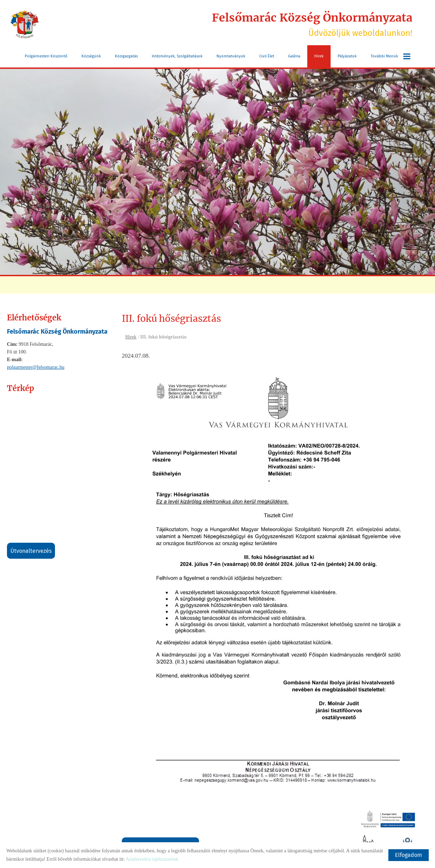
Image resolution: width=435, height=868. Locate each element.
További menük (390, 56)
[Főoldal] (25, 24)
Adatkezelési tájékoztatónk (152, 859)
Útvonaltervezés (31, 551)
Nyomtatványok (231, 56)
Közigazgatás (126, 56)
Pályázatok (347, 56)
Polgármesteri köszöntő (46, 56)
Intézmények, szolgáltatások (177, 56)
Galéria (294, 56)
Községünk (91, 56)
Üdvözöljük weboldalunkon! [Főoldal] (312, 24)
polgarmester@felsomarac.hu (36, 367)
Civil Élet (267, 56)
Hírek (319, 56)
